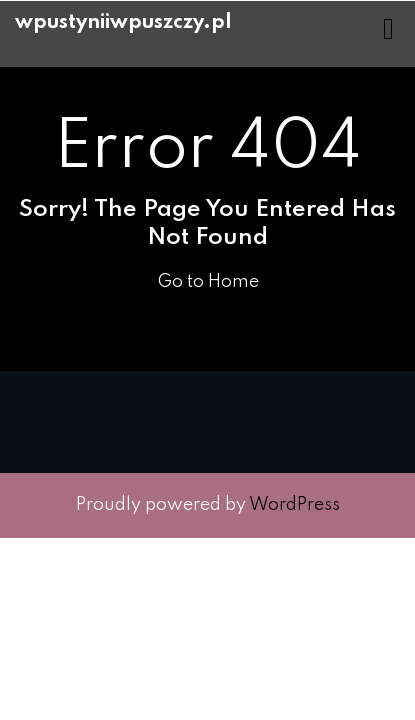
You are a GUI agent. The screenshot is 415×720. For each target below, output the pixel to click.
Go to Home (208, 282)
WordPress (294, 505)
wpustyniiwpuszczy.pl (123, 23)
